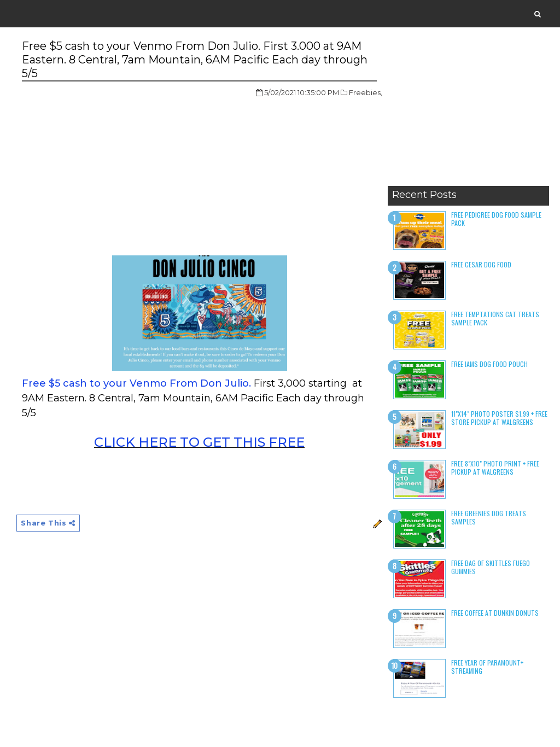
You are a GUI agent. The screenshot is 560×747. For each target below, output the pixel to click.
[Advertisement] (468, 112)
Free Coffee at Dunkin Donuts (495, 613)
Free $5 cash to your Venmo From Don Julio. (136, 383)
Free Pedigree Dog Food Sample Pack (496, 218)
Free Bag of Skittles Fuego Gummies (491, 567)
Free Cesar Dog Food (481, 264)
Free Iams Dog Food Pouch (489, 364)
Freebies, (366, 92)
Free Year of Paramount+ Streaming (487, 666)
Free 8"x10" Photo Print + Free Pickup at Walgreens (495, 467)
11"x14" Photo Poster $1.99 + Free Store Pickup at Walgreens (499, 418)
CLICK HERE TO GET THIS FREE (199, 442)
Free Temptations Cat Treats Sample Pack (495, 318)
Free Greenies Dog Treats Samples (489, 517)
